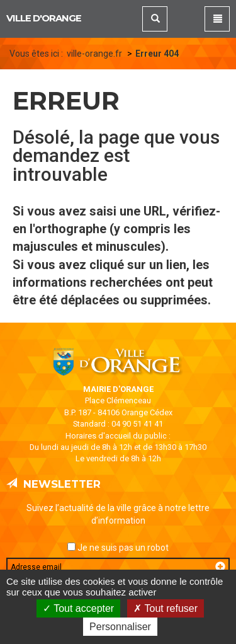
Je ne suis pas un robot (118, 548)
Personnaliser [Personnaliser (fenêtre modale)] (120, 627)
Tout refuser (166, 608)
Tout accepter (78, 608)
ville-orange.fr (94, 54)
